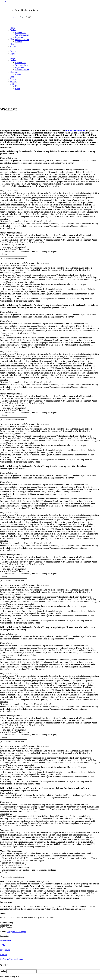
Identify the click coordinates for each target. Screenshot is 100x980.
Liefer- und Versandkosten (12, 959)
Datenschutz (5, 940)
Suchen (3, 971)
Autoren (4, 955)
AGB (2, 945)
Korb (14, 17)
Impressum (5, 950)
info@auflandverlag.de (17, 932)
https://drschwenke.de (75, 130)
